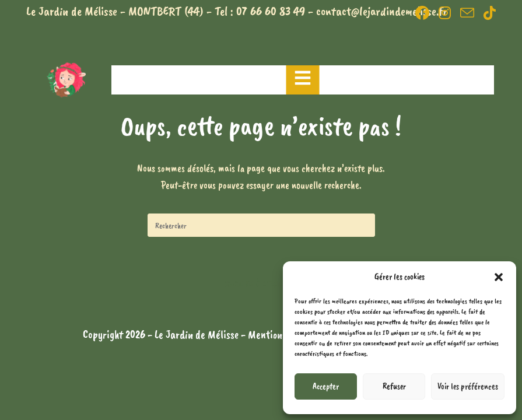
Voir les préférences (468, 386)
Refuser (394, 386)
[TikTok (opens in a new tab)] (487, 13)
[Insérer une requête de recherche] (261, 225)
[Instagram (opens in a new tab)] (445, 13)
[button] (499, 277)
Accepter (326, 386)
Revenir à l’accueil (261, 284)
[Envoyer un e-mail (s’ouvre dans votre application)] (467, 13)
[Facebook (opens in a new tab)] (422, 13)
